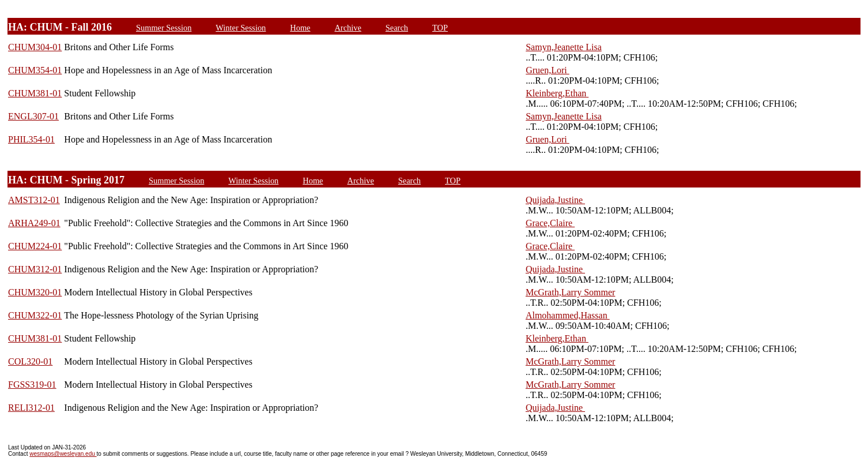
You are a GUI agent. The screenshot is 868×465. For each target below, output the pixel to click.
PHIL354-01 (31, 139)
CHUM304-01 (35, 47)
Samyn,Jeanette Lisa (564, 47)
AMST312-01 (34, 200)
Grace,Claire (550, 223)
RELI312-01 (31, 408)
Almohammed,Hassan (568, 315)
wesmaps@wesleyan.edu (63, 454)
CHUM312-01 (35, 269)
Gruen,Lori (548, 70)
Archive (348, 28)
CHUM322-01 (35, 315)
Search (397, 28)
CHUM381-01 (35, 93)
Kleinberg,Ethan (557, 93)
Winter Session (241, 28)
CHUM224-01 (35, 246)
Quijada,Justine (555, 200)
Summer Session (164, 28)
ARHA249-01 (34, 223)
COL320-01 (30, 361)
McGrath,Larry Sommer (571, 292)
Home (300, 28)
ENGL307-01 (33, 116)
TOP (440, 28)
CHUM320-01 (35, 292)
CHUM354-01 (35, 70)
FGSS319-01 (32, 385)
